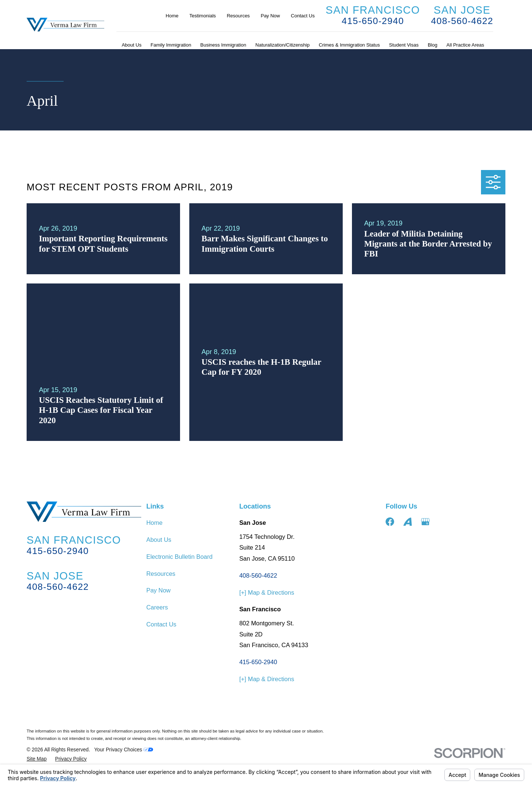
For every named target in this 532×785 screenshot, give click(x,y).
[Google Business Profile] (425, 522)
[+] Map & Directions (267, 592)
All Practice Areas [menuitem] (465, 45)
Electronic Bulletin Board (179, 557)
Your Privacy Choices (124, 750)
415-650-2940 (373, 21)
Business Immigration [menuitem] (223, 45)
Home (172, 16)
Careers (157, 607)
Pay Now (270, 16)
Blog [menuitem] (433, 45)
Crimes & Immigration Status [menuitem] (349, 45)
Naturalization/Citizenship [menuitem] (283, 45)
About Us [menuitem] (131, 45)
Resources (238, 16)
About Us (159, 540)
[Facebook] (390, 522)
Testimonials (203, 16)
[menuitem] (37, 759)
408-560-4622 (462, 21)
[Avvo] (408, 522)
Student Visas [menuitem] (404, 45)
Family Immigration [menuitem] (171, 45)
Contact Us (303, 16)
